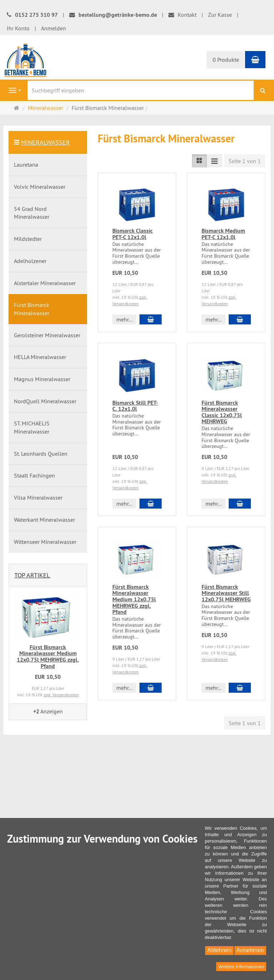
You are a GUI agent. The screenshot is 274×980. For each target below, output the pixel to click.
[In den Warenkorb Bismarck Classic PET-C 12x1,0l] (151, 319)
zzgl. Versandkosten (61, 695)
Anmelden (54, 28)
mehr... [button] (124, 319)
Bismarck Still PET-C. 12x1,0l (135, 406)
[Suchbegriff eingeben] (141, 90)
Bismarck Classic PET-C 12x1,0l (133, 234)
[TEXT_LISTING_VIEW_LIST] (199, 161)
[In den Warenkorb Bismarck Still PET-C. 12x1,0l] (151, 504)
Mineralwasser (45, 142)
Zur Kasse (220, 15)
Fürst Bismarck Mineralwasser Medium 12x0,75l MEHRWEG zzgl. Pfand (134, 599)
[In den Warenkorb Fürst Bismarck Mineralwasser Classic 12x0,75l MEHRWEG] (240, 504)
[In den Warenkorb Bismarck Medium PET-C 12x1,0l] (240, 319)
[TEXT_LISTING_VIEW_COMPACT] (214, 161)
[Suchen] (263, 90)
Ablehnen (219, 950)
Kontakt (182, 15)
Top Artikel (32, 575)
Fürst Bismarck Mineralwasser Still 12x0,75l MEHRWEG (226, 593)
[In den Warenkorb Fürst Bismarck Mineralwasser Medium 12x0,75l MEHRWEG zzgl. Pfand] (151, 688)
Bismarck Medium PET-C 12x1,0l (223, 234)
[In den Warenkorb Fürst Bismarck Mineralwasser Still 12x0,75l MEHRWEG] (240, 688)
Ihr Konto (18, 28)
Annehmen (250, 950)
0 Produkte (226, 60)
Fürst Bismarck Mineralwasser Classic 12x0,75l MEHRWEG (222, 412)
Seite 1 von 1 (245, 161)
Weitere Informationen (241, 967)
